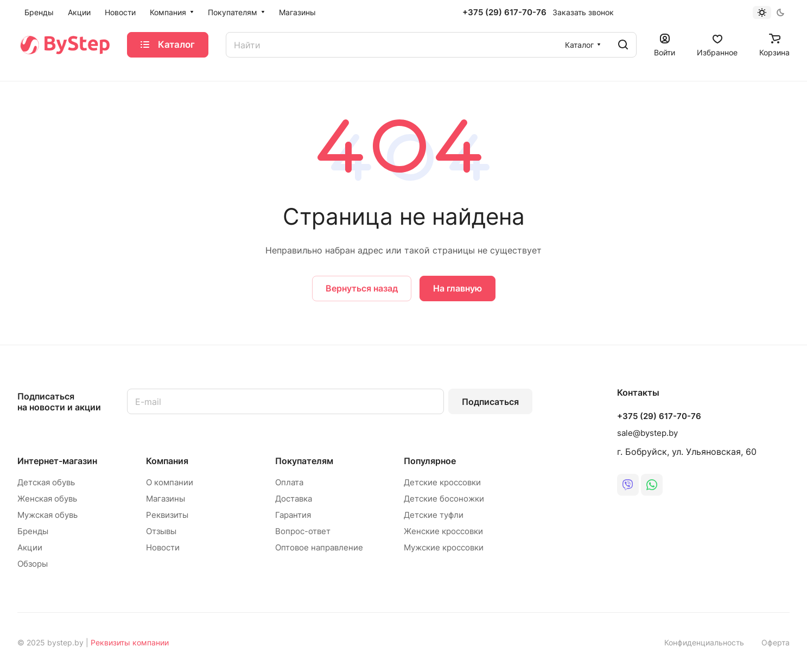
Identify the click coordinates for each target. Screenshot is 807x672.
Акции (30, 547)
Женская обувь (47, 499)
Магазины (166, 499)
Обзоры (33, 564)
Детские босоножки (444, 499)
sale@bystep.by (647, 433)
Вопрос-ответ (303, 531)
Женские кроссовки (443, 531)
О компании (170, 482)
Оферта (776, 642)
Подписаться (490, 402)
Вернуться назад (362, 288)
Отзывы (161, 531)
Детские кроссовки (442, 482)
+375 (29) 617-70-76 (504, 12)
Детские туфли (434, 515)
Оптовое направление (319, 547)
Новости (163, 547)
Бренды (33, 531)
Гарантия (293, 515)
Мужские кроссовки (444, 547)
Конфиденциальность (704, 642)
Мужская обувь (47, 515)
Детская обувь (46, 482)
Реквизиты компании (130, 642)
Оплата (289, 482)
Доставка (294, 499)
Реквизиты (167, 515)
